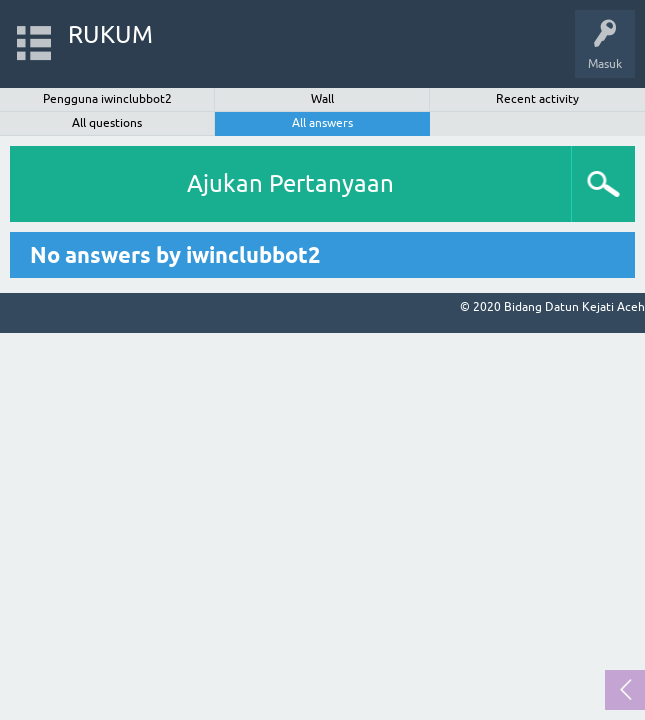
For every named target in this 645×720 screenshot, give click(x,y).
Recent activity (537, 99)
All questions (107, 123)
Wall (322, 99)
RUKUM (110, 34)
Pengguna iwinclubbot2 (107, 99)
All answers (322, 123)
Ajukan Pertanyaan (290, 183)
